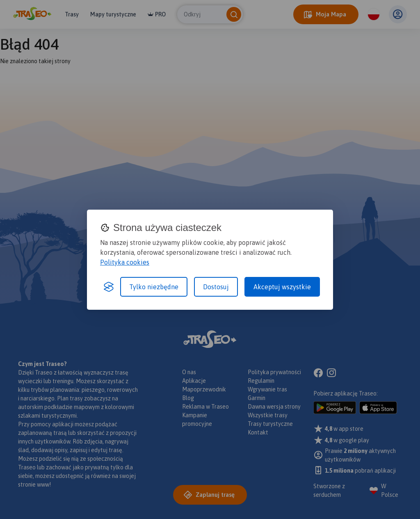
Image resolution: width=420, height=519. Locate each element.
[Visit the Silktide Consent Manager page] (109, 287)
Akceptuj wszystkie (282, 287)
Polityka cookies (125, 262)
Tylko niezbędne (154, 287)
